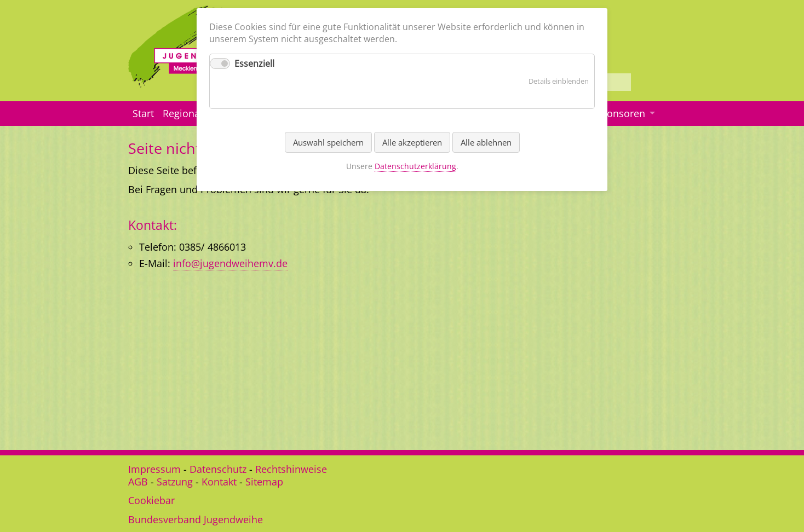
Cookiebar (151, 500)
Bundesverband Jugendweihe (196, 519)
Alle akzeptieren (412, 142)
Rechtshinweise (291, 469)
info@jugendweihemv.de (230, 263)
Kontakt (219, 482)
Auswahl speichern (328, 142)
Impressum (154, 469)
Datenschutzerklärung (415, 166)
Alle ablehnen (486, 142)
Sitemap (264, 482)
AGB (138, 482)
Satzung (175, 482)
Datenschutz (218, 469)
